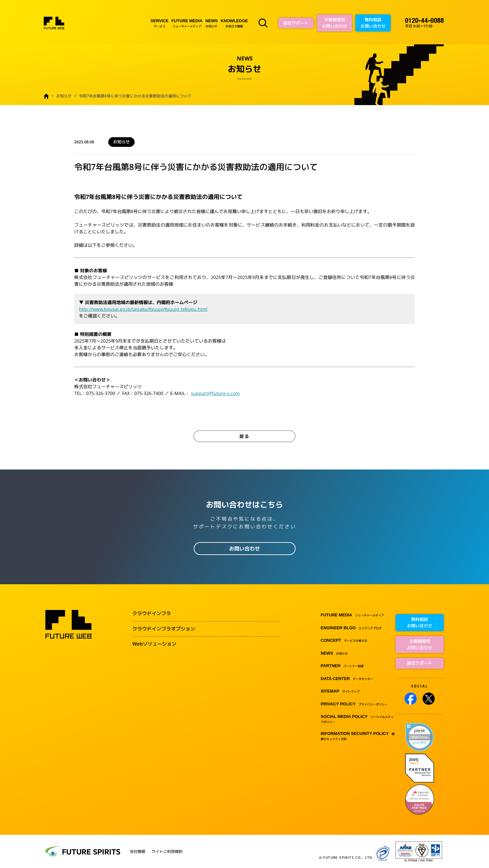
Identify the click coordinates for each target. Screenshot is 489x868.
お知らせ (211, 23)
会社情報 (138, 852)
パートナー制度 (342, 666)
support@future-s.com (215, 393)
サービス (160, 23)
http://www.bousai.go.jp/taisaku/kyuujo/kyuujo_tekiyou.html (143, 309)
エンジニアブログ (351, 628)
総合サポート (296, 23)
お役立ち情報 (234, 23)
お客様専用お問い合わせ (334, 23)
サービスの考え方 (344, 641)
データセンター (347, 679)
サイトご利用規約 (167, 852)
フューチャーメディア (187, 23)
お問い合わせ (245, 549)
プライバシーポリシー (354, 704)
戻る (245, 436)
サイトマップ (340, 691)
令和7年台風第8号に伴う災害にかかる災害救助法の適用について (135, 96)
